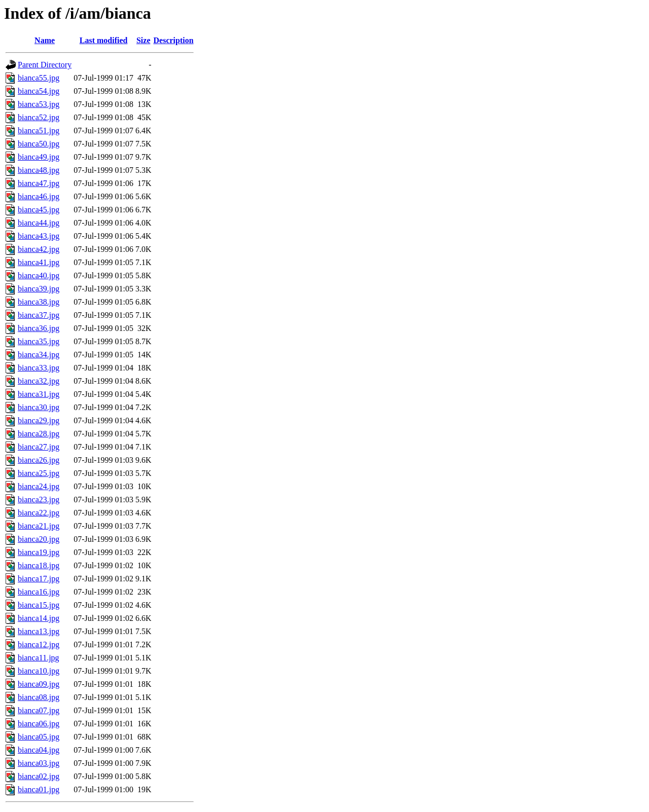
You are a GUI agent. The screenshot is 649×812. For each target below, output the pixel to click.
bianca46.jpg (39, 196)
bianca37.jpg (39, 315)
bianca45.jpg (39, 210)
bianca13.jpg (39, 631)
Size (143, 40)
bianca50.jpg (39, 144)
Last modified (104, 40)
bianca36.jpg (39, 328)
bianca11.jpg (39, 658)
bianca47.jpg (39, 183)
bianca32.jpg (39, 381)
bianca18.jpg (39, 565)
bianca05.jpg (39, 737)
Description (174, 40)
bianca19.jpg (39, 552)
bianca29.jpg (39, 420)
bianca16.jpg (39, 592)
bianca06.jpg (39, 724)
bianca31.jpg (39, 394)
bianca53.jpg (39, 104)
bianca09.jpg (39, 684)
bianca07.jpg (39, 710)
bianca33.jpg (39, 368)
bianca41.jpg (39, 262)
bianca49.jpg (39, 157)
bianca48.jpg (39, 170)
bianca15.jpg (39, 605)
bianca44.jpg (39, 223)
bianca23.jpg (39, 500)
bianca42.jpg (39, 249)
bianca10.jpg (39, 671)
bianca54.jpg (39, 91)
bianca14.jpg (39, 618)
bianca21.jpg (39, 526)
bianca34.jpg (39, 355)
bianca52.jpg (39, 117)
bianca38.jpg (39, 302)
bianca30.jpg (39, 407)
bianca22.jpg (39, 513)
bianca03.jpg (39, 763)
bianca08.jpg (39, 697)
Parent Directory (45, 65)
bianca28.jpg (39, 434)
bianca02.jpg (39, 776)
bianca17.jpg (39, 579)
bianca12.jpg (39, 644)
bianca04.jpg (39, 750)
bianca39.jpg (39, 289)
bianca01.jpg (39, 789)
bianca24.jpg (39, 486)
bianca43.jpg (39, 236)
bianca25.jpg (39, 473)
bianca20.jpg (39, 539)
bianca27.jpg (39, 447)
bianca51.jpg (39, 131)
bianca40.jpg (39, 275)
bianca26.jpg (39, 460)
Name (45, 40)
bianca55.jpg (39, 78)
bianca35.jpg (39, 341)
